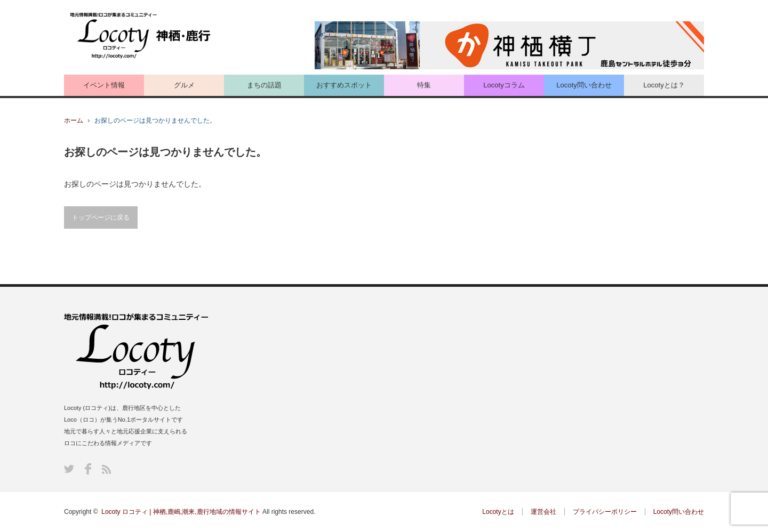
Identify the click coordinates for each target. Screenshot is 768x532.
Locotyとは (498, 512)
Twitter (69, 469)
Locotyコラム (504, 85)
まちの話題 (264, 85)
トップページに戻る (101, 217)
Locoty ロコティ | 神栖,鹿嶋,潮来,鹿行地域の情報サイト (181, 512)
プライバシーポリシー (605, 512)
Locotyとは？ (664, 85)
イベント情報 (104, 85)
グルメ (184, 85)
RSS (106, 469)
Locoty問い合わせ (584, 85)
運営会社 (543, 512)
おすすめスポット (344, 85)
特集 (424, 85)
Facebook (88, 469)
